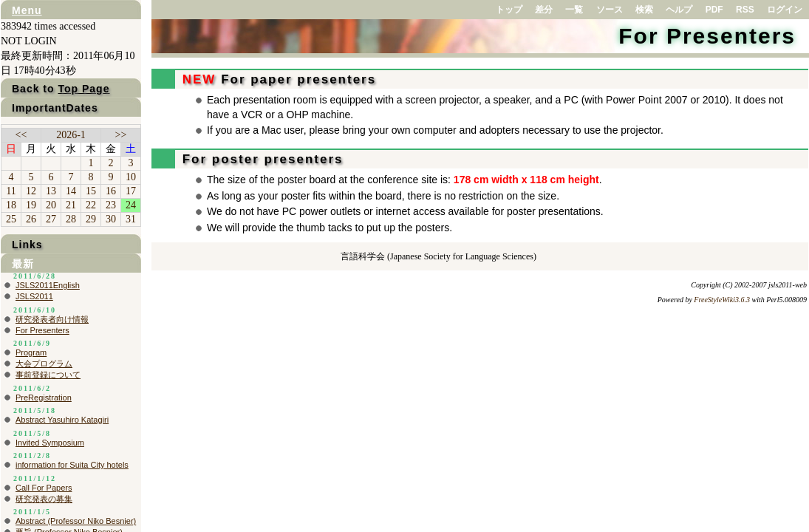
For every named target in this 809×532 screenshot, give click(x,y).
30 (111, 219)
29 (91, 219)
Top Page (83, 89)
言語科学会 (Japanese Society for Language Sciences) (438, 256)
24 (131, 205)
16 (111, 191)
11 (11, 191)
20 (51, 205)
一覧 (574, 10)
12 (31, 191)
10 (131, 177)
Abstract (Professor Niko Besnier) (76, 521)
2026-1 (71, 135)
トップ (509, 10)
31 (131, 219)
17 (131, 191)
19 (31, 205)
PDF (714, 10)
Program (31, 352)
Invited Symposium (50, 443)
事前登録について (48, 375)
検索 (644, 10)
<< (21, 135)
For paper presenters (277, 79)
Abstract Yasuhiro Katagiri (62, 420)
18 (11, 205)
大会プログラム (44, 364)
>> (121, 135)
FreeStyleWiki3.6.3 (722, 300)
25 (11, 219)
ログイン (785, 10)
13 (51, 191)
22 (91, 205)
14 (71, 191)
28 (71, 219)
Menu (27, 10)
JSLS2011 (34, 296)
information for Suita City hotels (72, 465)
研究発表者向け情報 (52, 319)
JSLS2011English (48, 285)
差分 (544, 10)
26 (31, 219)
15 (91, 191)
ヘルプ (679, 10)
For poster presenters (260, 159)
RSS (745, 10)
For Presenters (707, 36)
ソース (610, 10)
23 (111, 205)
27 (51, 219)
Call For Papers (44, 488)
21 (71, 205)
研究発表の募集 (44, 499)
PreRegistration (44, 398)
